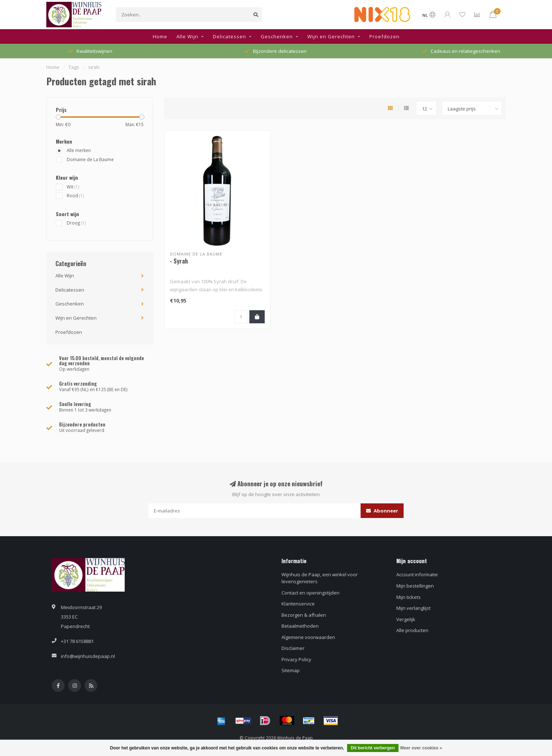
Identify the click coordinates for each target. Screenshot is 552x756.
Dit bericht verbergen (373, 748)
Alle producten (412, 630)
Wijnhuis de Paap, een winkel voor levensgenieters (320, 578)
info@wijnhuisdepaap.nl (88, 656)
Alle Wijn (187, 36)
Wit (73, 187)
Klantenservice (298, 604)
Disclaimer (293, 648)
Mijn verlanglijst (413, 608)
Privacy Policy (296, 659)
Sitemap (291, 670)
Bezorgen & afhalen (304, 615)
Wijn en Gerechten (331, 36)
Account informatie (417, 574)
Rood (75, 195)
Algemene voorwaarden (308, 637)
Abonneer (382, 511)
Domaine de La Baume (90, 159)
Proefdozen (384, 36)
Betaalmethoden (300, 626)
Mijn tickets (409, 597)
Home (160, 36)
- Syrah (179, 261)
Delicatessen (230, 36)
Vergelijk (406, 619)
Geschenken (277, 36)
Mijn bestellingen (415, 586)
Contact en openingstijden (310, 593)
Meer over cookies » (421, 748)
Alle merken (79, 150)
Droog (76, 223)
